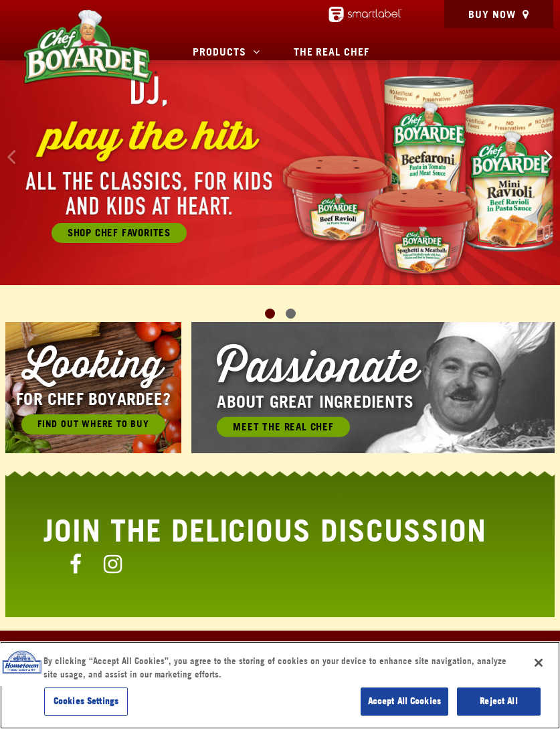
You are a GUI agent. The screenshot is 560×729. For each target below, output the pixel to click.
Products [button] (219, 52)
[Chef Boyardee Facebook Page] (76, 564)
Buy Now (492, 14)
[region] (280, 685)
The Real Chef (332, 52)
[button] (549, 156)
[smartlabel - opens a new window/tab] (365, 14)
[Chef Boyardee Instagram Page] (113, 564)
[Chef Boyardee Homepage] (90, 47)
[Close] (539, 663)
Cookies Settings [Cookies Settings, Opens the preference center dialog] (86, 701)
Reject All (498, 701)
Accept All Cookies (404, 701)
